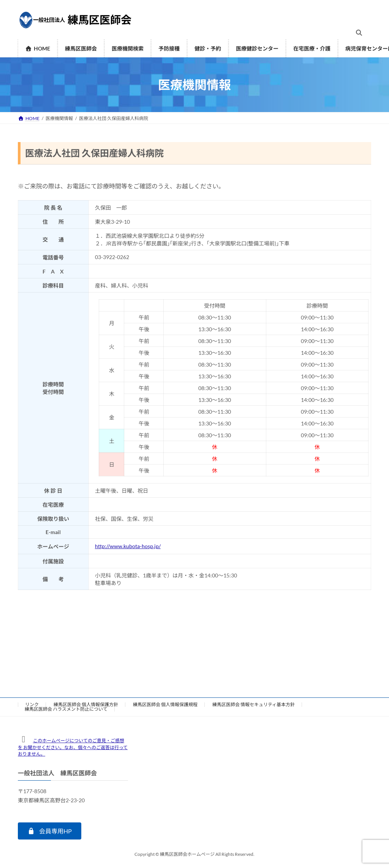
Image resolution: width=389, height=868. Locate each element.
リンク (32, 704)
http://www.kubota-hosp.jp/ (128, 546)
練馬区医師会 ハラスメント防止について (66, 709)
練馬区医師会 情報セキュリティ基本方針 (254, 704)
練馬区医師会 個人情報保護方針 (86, 704)
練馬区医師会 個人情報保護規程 (165, 704)
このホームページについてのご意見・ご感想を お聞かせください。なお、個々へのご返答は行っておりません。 (73, 747)
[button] (50, 831)
